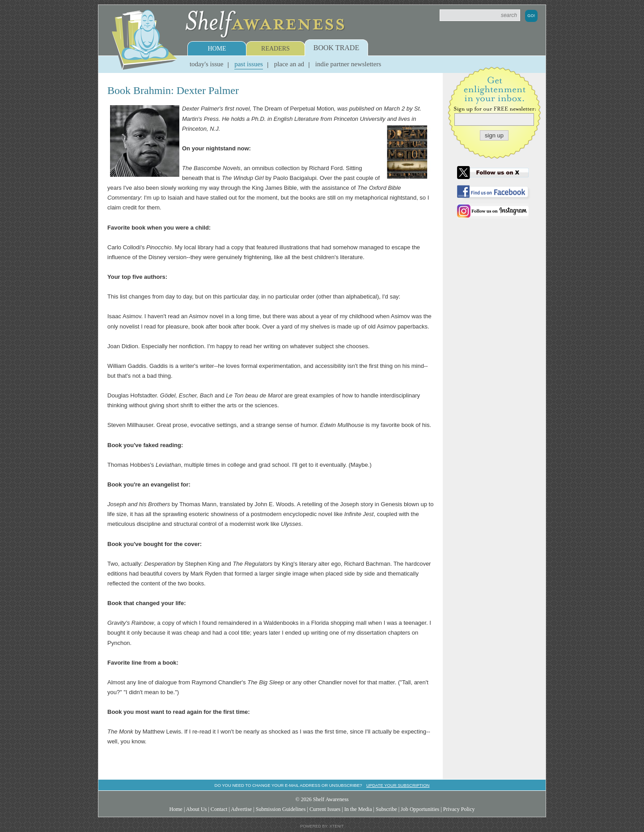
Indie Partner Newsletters (348, 64)
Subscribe (386, 809)
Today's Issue (207, 64)
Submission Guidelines (281, 809)
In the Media (358, 809)
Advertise (241, 809)
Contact (219, 809)
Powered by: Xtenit (322, 826)
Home (217, 49)
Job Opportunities (420, 809)
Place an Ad (289, 64)
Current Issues (325, 809)
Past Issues (249, 64)
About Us (197, 809)
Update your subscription (398, 785)
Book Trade (336, 48)
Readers (275, 49)
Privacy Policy (459, 809)
